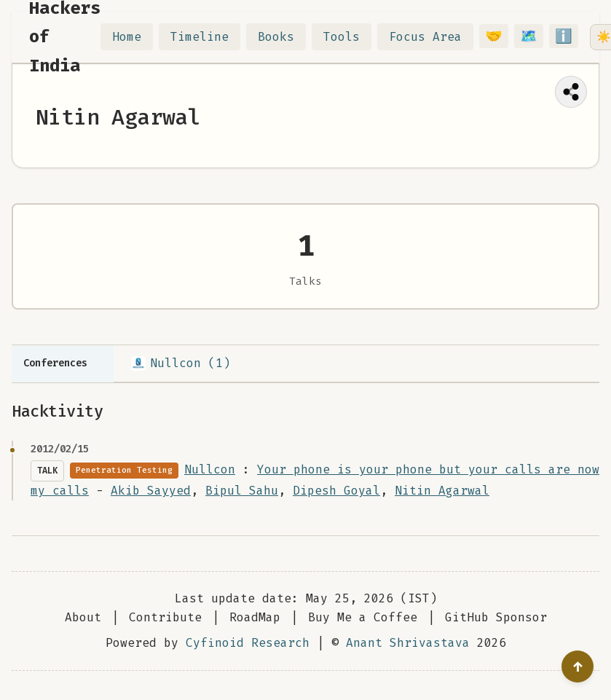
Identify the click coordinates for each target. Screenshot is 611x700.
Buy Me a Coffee (363, 617)
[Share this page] (571, 92)
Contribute (165, 617)
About (83, 617)
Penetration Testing (124, 470)
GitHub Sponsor (496, 617)
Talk (47, 471)
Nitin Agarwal (442, 491)
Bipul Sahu (242, 491)
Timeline (200, 37)
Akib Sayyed (151, 491)
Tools (342, 37)
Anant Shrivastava (408, 643)
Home (127, 37)
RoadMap (255, 617)
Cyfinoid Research (248, 643)
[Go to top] (578, 666)
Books (276, 37)
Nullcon (210, 469)
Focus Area (425, 37)
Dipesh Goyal (336, 491)
